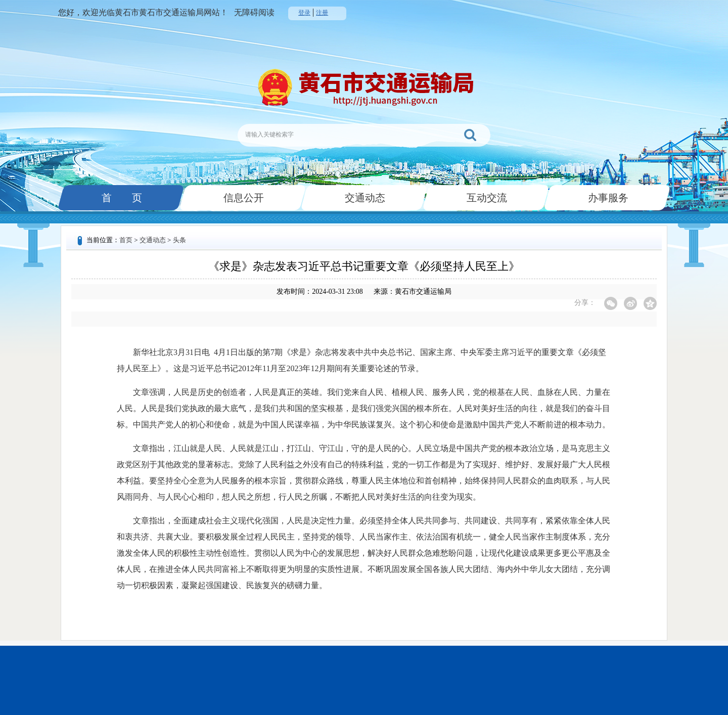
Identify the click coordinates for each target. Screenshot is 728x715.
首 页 (121, 198)
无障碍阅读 (254, 12)
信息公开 (243, 198)
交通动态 (364, 198)
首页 (126, 240)
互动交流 (486, 198)
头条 (179, 240)
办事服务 (607, 198)
